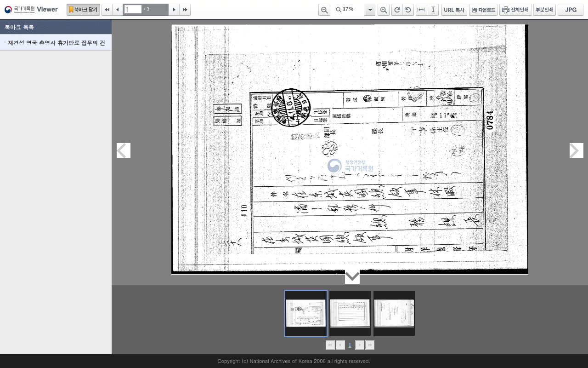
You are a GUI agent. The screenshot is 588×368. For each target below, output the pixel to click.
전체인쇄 (515, 10)
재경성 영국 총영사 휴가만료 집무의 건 (57, 43)
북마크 (83, 10)
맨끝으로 (370, 345)
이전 (118, 10)
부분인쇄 (545, 10)
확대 (384, 10)
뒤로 (359, 345)
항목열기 (370, 10)
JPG (571, 10)
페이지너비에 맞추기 (422, 10)
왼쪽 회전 (408, 10)
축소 (324, 10)
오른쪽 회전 (397, 10)
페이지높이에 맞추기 (434, 10)
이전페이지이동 (124, 151)
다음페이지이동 (577, 151)
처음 (107, 10)
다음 (174, 10)
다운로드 (483, 10)
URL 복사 (454, 10)
